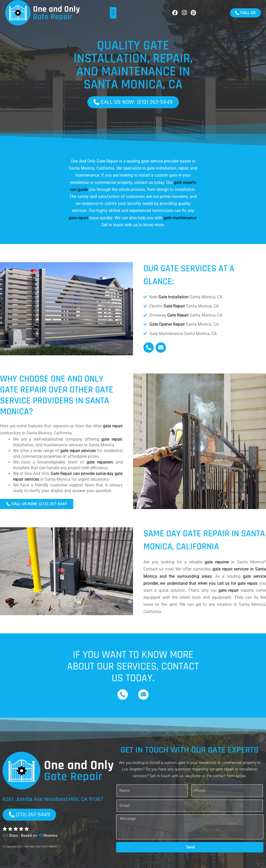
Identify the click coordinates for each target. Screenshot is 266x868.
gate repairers (100, 462)
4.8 (5, 835)
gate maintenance (180, 218)
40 (40, 835)
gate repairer (217, 562)
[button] (113, 13)
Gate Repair (174, 306)
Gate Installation (174, 297)
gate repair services (78, 451)
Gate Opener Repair (167, 324)
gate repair (78, 218)
